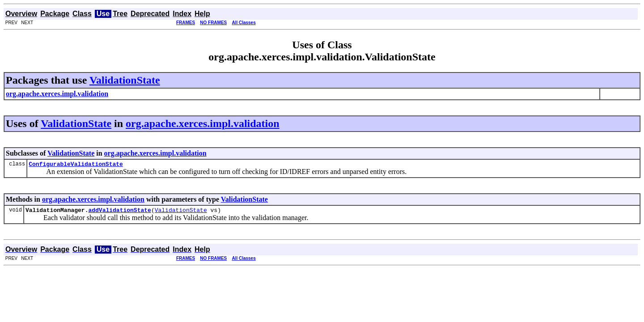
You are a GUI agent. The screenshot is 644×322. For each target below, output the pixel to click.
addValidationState (119, 212)
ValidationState (125, 80)
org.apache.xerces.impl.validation (203, 123)
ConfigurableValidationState (76, 165)
